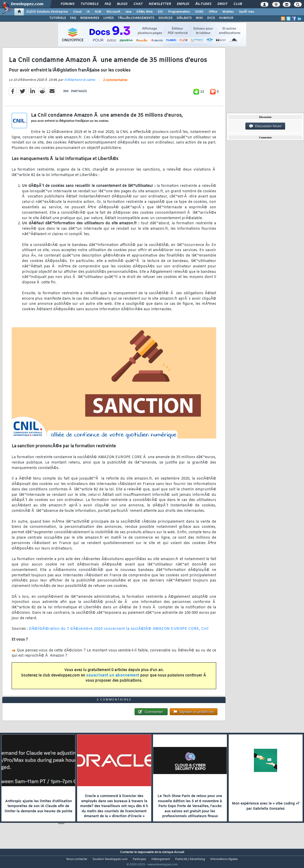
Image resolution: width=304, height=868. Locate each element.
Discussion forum (265, 126)
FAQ (108, 4)
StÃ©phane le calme (80, 83)
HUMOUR (226, 18)
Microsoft (113, 12)
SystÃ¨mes (247, 12)
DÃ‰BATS (184, 18)
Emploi (183, 4)
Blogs (122, 4)
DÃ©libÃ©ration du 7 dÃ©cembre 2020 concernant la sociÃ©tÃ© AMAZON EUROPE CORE (114, 632)
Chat (138, 4)
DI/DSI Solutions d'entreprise (47, 12)
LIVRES (108, 18)
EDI (160, 12)
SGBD (199, 12)
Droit (222, 4)
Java (128, 12)
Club (238, 4)
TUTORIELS (58, 18)
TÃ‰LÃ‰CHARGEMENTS (136, 18)
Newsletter (160, 4)
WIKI (199, 18)
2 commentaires (115, 83)
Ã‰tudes (203, 4)
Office (213, 12)
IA (88, 12)
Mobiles (228, 12)
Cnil (205, 632)
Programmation (179, 12)
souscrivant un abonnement (113, 679)
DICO (211, 18)
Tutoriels (89, 4)
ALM (98, 12)
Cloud (77, 12)
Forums (68, 4)
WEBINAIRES (90, 18)
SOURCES (165, 18)
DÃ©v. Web (145, 12)
